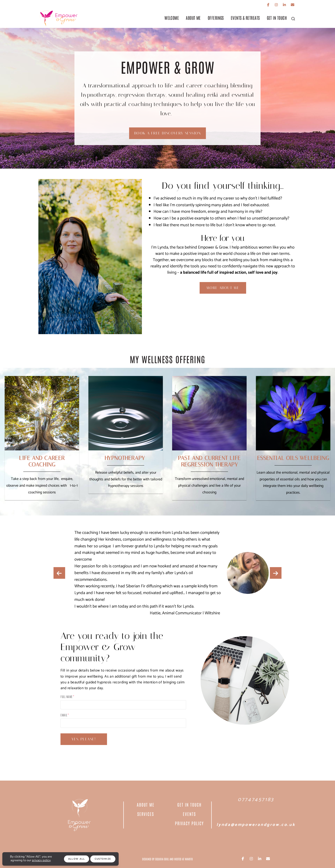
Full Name (67, 697)
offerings (216, 18)
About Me (193, 18)
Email (64, 715)
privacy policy (41, 860)
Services (146, 814)
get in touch (277, 18)
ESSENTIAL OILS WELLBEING (293, 458)
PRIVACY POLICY (189, 823)
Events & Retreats (245, 18)
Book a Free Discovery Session (167, 133)
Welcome (172, 18)
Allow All (77, 859)
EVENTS (189, 814)
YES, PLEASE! (84, 739)
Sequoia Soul (162, 859)
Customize (103, 859)
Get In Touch (189, 805)
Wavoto (189, 859)
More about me (223, 288)
